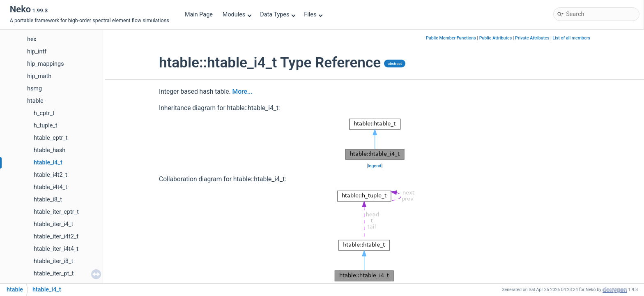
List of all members (571, 38)
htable (35, 101)
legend (375, 166)
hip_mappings (46, 64)
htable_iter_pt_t (54, 274)
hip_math (39, 76)
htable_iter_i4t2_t (56, 237)
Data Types (278, 15)
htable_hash (49, 150)
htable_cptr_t (51, 138)
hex (32, 39)
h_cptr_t (44, 113)
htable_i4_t (48, 163)
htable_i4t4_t (51, 187)
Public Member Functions (451, 38)
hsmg (34, 89)
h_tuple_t (45, 126)
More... (243, 92)
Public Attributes (496, 38)
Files (313, 15)
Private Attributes (532, 38)
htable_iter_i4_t (53, 224)
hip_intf (37, 52)
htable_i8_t (48, 200)
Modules (237, 15)
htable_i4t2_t (51, 175)
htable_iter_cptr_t (56, 212)
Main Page (199, 15)
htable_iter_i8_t (53, 261)
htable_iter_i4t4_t (56, 249)
